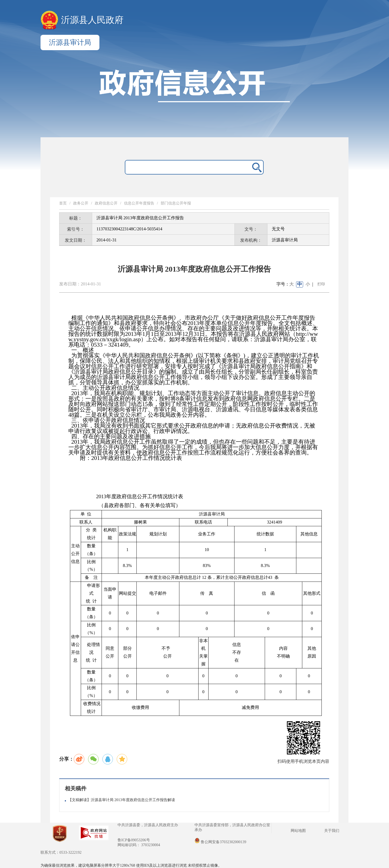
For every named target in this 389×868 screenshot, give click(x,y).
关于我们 (332, 831)
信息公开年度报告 (139, 203)
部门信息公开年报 (176, 203)
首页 (63, 203)
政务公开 (81, 203)
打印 (321, 284)
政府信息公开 (106, 203)
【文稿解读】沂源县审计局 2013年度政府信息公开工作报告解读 (122, 800)
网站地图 (298, 831)
